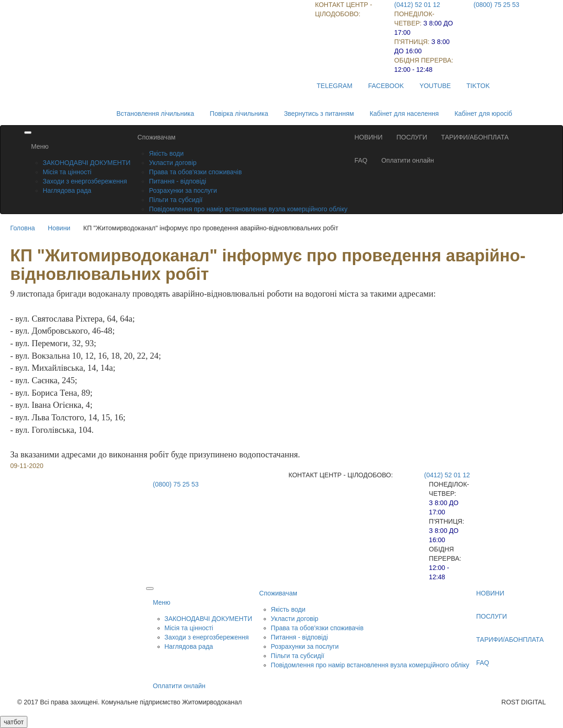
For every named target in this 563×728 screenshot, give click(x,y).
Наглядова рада (67, 190)
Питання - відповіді (177, 181)
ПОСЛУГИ (412, 137)
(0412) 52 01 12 (417, 5)
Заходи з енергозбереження (85, 181)
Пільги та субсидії (176, 200)
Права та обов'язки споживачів (195, 172)
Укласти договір (173, 163)
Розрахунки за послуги (183, 190)
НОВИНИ (368, 137)
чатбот (14, 722)
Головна (22, 228)
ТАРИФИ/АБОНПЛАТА (475, 137)
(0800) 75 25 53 (496, 5)
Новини (59, 228)
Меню (40, 146)
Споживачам (156, 137)
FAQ (361, 160)
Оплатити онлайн (408, 160)
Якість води (166, 153)
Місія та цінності (67, 172)
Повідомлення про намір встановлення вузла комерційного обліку (248, 209)
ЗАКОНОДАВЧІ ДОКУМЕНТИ (86, 163)
